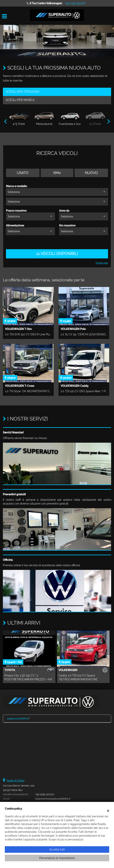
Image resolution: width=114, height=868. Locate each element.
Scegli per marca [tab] (20, 100)
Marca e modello (16, 186)
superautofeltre (18, 718)
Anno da (64, 211)
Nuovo (91, 173)
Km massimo (67, 225)
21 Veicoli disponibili (57, 254)
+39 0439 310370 (75, 3)
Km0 (57, 173)
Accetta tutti (57, 849)
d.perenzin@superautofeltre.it (53, 799)
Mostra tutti (102, 263)
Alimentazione (15, 225)
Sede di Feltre (16, 781)
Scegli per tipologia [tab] (23, 92)
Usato (23, 173)
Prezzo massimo (16, 211)
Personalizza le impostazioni (57, 858)
